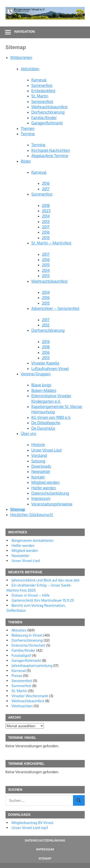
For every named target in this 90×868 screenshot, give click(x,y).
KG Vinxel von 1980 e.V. (51, 417)
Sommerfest (42, 85)
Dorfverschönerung (48, 112)
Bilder (26, 161)
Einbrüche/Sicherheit (28, 645)
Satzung (38, 461)
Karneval (39, 80)
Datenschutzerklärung (50, 493)
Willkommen (21, 57)
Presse (17, 676)
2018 (46, 205)
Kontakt (38, 477)
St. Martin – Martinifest (51, 243)
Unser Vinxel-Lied (47, 450)
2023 (46, 211)
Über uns (29, 434)
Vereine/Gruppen (36, 374)
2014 (46, 216)
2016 (46, 183)
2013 (46, 222)
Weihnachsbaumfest (28, 701)
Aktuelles (19, 630)
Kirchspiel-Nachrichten (51, 150)
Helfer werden (44, 488)
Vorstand (39, 455)
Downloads (41, 466)
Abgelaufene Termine (50, 156)
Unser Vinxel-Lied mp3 (30, 828)
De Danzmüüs (43, 428)
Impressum (41, 498)
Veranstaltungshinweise (52, 504)
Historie (38, 445)
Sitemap (18, 509)
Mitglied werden (46, 482)
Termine (28, 134)
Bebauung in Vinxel (27, 635)
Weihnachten (22, 706)
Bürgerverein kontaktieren (33, 540)
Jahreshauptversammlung (32, 666)
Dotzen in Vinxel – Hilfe (31, 595)
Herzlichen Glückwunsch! (32, 515)
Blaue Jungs (41, 385)
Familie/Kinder (44, 118)
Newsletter (41, 472)
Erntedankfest (43, 91)
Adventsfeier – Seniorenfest (55, 308)
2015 (46, 238)
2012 (46, 325)
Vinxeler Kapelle (45, 363)
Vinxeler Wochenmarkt (30, 696)
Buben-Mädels (44, 390)
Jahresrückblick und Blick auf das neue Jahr (46, 580)
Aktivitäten (30, 69)
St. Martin (40, 96)
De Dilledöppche (46, 423)
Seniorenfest (42, 102)
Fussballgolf (21, 655)
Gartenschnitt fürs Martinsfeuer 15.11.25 (43, 600)
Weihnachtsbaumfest (50, 107)
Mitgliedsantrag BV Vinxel (32, 823)
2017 (46, 189)
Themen (28, 128)
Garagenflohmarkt (47, 123)
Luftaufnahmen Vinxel (50, 369)
